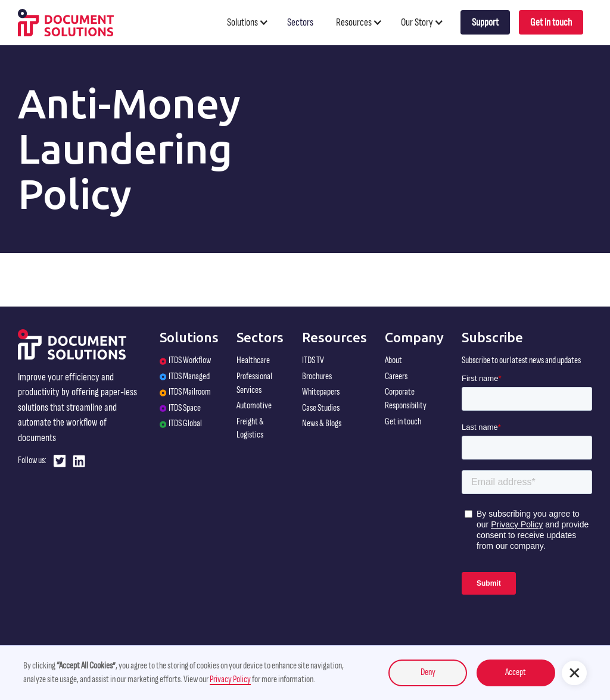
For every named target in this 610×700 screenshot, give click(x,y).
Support (485, 22)
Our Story (417, 22)
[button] (253, 22)
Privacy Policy (230, 679)
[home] (66, 22)
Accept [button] (516, 672)
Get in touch (551, 22)
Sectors (300, 22)
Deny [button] (428, 672)
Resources (354, 22)
